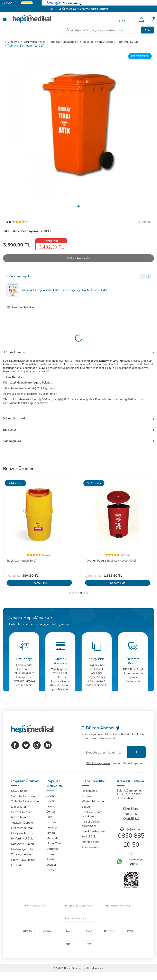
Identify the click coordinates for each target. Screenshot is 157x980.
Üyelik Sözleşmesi (93, 831)
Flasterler (17, 865)
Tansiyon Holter (22, 854)
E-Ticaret (66, 968)
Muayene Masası (22, 833)
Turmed (51, 870)
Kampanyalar (90, 847)
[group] (78, 126)
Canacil (51, 806)
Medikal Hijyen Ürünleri (98, 42)
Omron (51, 854)
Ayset (50, 796)
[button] (78, 206)
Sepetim (87, 807)
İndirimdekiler (90, 842)
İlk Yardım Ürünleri (23, 838)
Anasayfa (11, 42)
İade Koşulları (78, 441)
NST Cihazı (19, 817)
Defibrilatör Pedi (22, 828)
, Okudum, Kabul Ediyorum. (112, 763)
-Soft (58, 968)
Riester (51, 859)
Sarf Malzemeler (34, 42)
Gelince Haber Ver (78, 258)
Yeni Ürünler (90, 836)
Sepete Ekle (39, 583)
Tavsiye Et (78, 430)
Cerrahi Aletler (21, 812)
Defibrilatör (19, 807)
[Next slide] (148, 276)
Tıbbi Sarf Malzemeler (26, 801)
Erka (49, 817)
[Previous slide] (142, 276)
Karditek (52, 827)
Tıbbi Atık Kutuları (129, 42)
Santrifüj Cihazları (23, 796)
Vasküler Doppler (23, 823)
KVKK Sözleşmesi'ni (98, 763)
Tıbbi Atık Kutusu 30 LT (22, 561)
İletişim (86, 796)
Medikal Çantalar (22, 849)
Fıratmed (52, 822)
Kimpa (51, 833)
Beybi (50, 801)
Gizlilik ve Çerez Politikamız (92, 814)
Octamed (52, 849)
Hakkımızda (89, 791)
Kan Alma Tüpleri (22, 844)
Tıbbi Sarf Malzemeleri (64, 42)
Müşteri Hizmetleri (94, 801)
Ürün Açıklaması (78, 352)
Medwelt (52, 838)
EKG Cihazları (20, 791)
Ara (147, 30)
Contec (51, 812)
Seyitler (51, 865)
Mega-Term (54, 843)
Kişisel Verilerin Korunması (91, 824)
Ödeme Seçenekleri (78, 419)
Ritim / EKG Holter (23, 860)
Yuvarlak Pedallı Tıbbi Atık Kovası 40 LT (111, 561)
